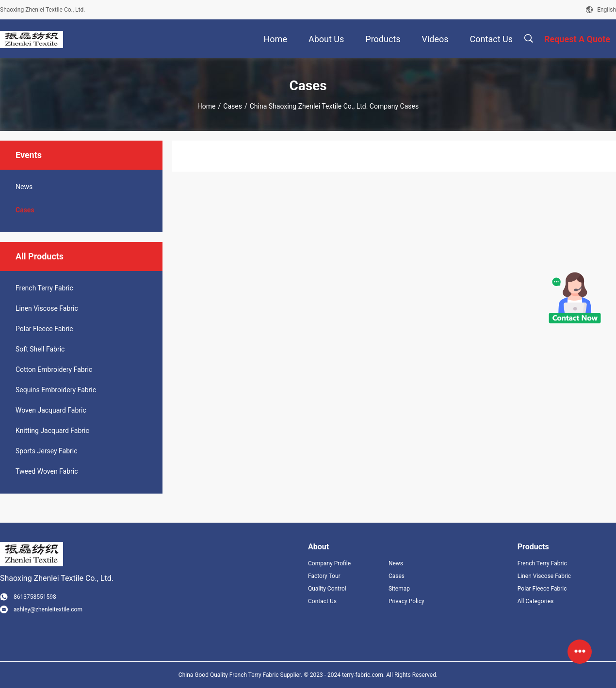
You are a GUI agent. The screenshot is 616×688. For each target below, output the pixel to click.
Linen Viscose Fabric (47, 308)
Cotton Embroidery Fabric (54, 369)
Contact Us (322, 601)
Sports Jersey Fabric (47, 451)
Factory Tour (324, 576)
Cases (233, 106)
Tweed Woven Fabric (47, 471)
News (24, 187)
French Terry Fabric (44, 288)
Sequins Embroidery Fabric (56, 390)
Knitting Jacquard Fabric (52, 431)
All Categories (535, 601)
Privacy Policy (406, 601)
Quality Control (327, 589)
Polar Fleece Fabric (44, 329)
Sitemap (399, 589)
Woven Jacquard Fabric (51, 410)
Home (207, 106)
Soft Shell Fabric (40, 349)
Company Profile (329, 563)
